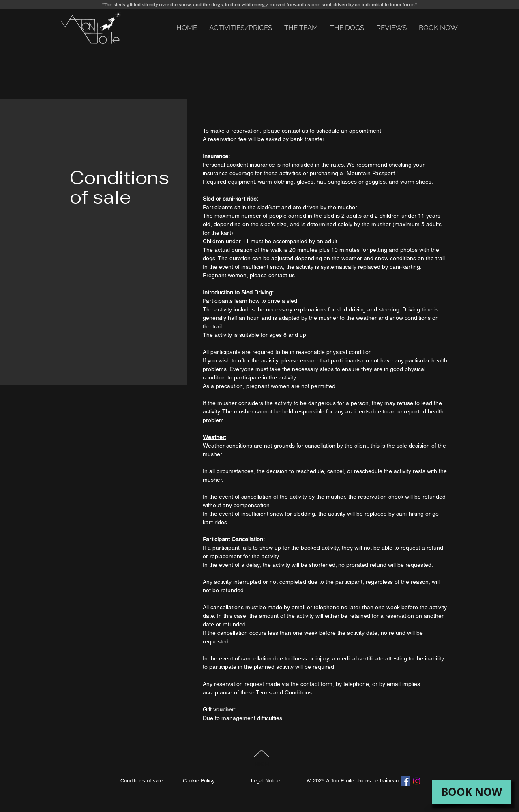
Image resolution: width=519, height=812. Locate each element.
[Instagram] (417, 781)
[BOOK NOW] (471, 792)
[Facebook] (405, 781)
